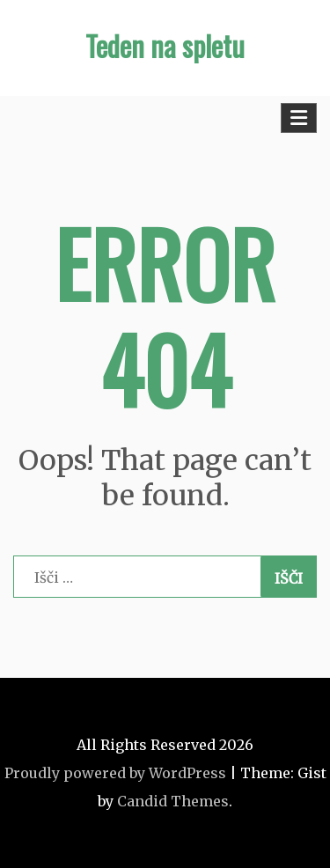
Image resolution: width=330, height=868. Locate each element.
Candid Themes (173, 801)
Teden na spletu (165, 45)
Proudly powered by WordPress (115, 773)
